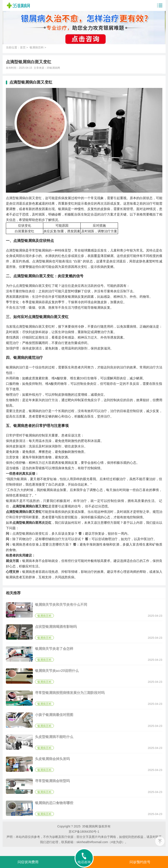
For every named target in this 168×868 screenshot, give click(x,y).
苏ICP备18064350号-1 (84, 832)
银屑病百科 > (38, 47)
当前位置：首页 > (18, 47)
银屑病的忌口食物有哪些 (54, 803)
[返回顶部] (160, 841)
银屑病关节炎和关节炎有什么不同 (61, 605)
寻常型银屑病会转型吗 (52, 781)
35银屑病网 (53, 68)
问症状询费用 (28, 862)
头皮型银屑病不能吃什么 (54, 737)
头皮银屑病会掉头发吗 (52, 759)
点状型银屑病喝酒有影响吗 (56, 627)
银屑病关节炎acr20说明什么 (57, 671)
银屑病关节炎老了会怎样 (54, 649)
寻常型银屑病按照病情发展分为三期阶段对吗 (70, 693)
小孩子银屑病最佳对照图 (54, 715)
